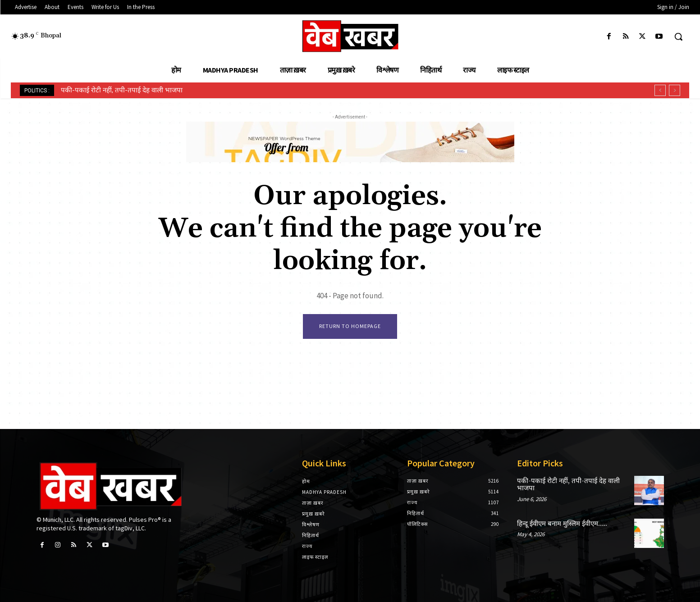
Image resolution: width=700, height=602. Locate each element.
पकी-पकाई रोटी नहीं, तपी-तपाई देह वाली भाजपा (122, 90)
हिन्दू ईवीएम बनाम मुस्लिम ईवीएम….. (562, 524)
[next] (675, 90)
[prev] (660, 90)
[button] (678, 36)
